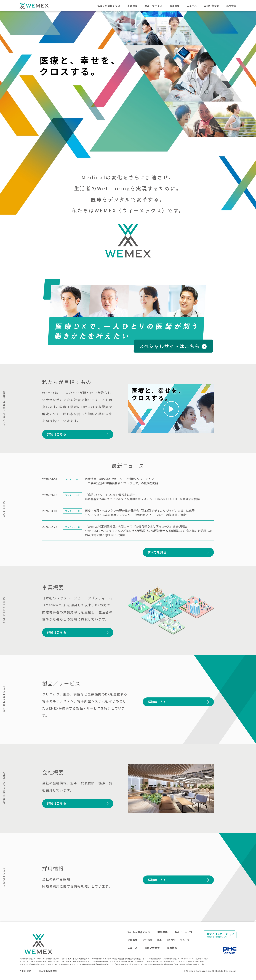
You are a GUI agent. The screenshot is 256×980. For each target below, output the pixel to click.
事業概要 (132, 6)
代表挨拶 (171, 940)
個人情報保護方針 (48, 971)
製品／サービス (153, 6)
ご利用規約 (25, 971)
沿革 (159, 940)
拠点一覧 (185, 940)
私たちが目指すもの (109, 6)
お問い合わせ (212, 6)
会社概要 (175, 6)
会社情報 (148, 940)
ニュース (192, 6)
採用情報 (231, 6)
